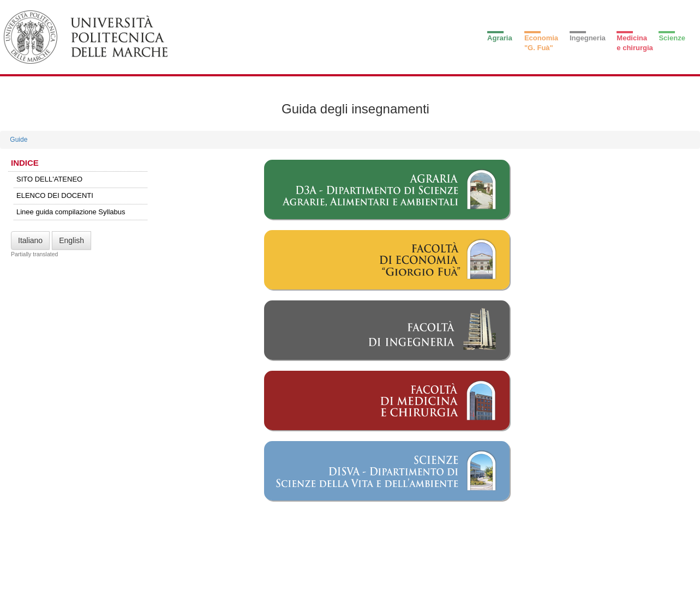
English (71, 240)
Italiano (30, 240)
